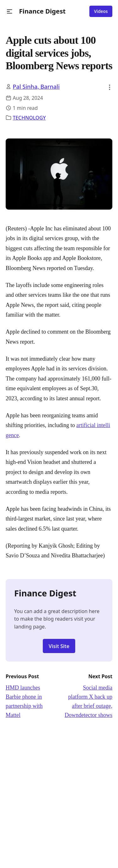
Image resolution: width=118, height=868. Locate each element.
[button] (10, 11)
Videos (101, 11)
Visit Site (59, 646)
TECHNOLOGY (29, 118)
